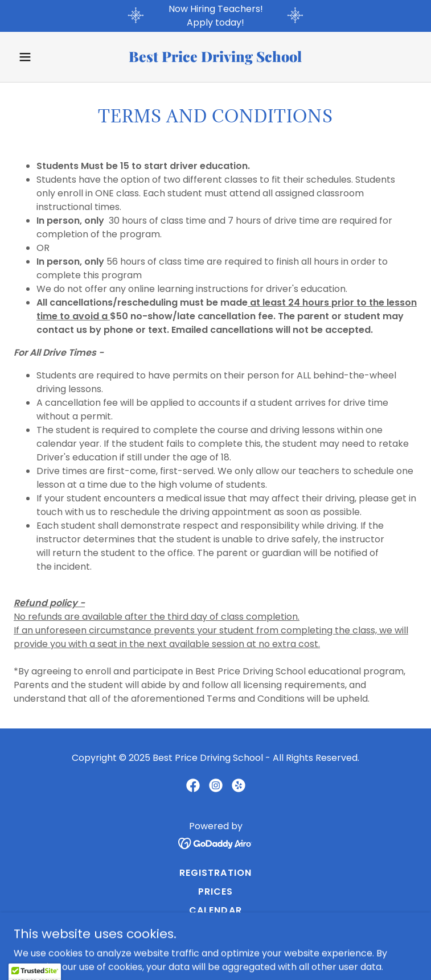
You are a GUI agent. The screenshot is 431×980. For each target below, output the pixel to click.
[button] (44, 57)
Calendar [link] (215, 910)
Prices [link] (216, 892)
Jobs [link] (216, 948)
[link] (215, 59)
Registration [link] (215, 873)
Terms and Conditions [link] (216, 929)
